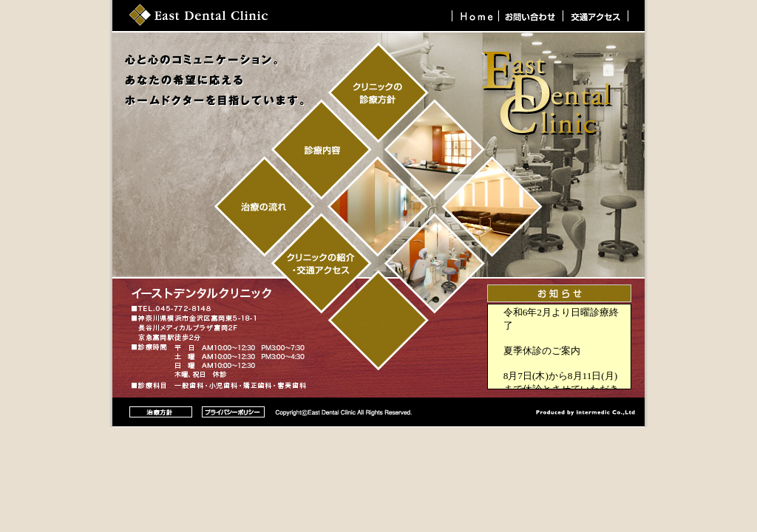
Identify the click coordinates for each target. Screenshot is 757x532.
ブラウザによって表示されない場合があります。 (559, 347)
